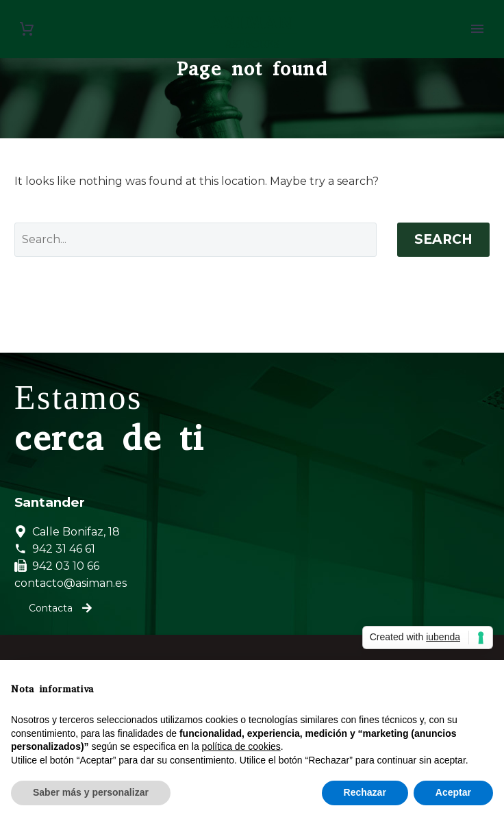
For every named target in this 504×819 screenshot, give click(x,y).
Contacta (60, 608)
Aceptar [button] (453, 792)
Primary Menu (477, 29)
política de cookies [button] (241, 746)
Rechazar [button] (365, 792)
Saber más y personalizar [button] (91, 792)
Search (443, 239)
